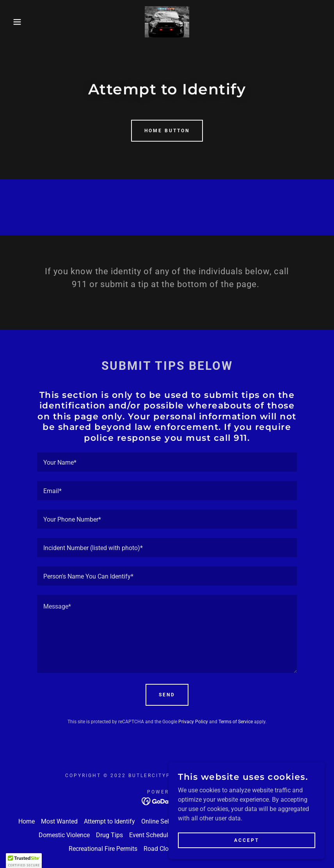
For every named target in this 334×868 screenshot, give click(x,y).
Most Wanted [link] (59, 821)
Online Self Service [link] (167, 821)
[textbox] (167, 462)
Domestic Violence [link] (64, 835)
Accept (247, 840)
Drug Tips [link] (109, 835)
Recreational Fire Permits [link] (103, 849)
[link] (167, 22)
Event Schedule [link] (150, 835)
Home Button (167, 131)
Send (167, 695)
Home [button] (27, 821)
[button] (17, 22)
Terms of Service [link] (236, 722)
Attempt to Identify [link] (109, 821)
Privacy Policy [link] (193, 722)
